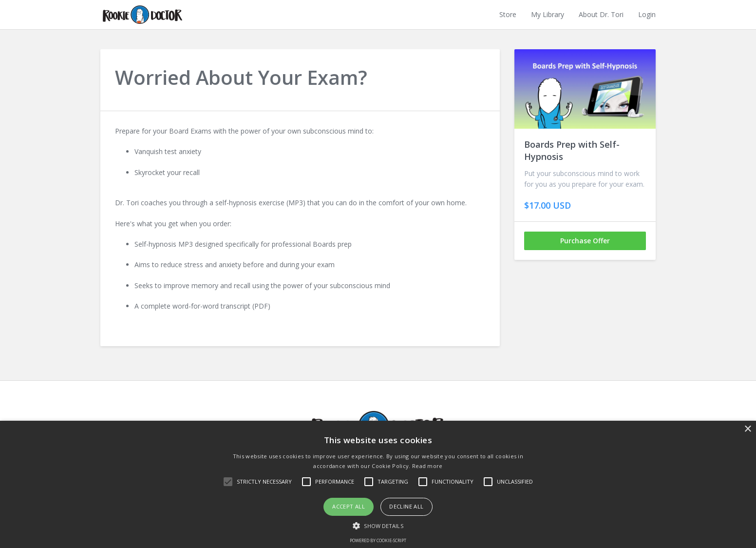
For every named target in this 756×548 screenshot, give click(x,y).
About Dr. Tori (601, 14)
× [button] (747, 429)
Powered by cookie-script (378, 540)
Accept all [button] (349, 506)
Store (508, 14)
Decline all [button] (406, 506)
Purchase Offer (585, 241)
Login (647, 14)
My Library (548, 14)
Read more (427, 466)
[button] (378, 525)
